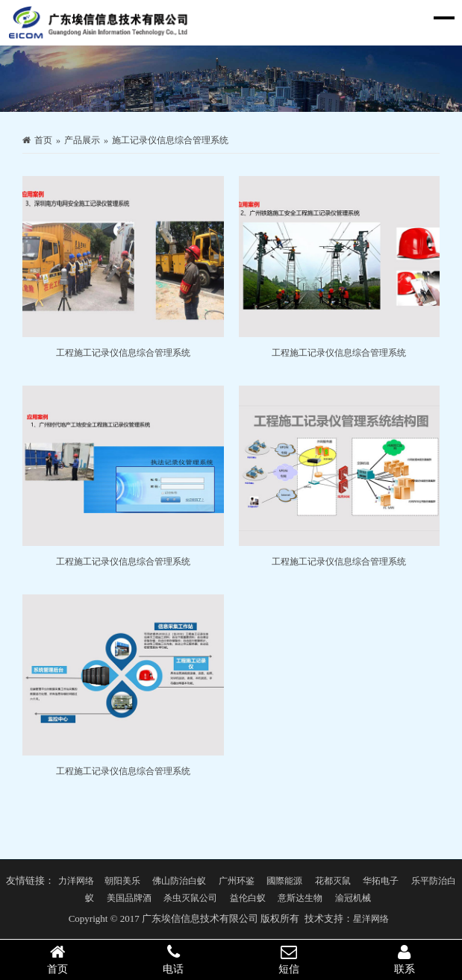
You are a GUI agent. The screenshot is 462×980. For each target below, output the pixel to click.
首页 (43, 140)
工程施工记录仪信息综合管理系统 (123, 353)
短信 (289, 959)
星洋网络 (371, 919)
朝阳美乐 (122, 881)
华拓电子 (381, 881)
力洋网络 (76, 881)
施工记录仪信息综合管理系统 (170, 140)
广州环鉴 (237, 881)
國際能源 (284, 881)
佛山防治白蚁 (179, 881)
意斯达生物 (300, 898)
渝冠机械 (353, 898)
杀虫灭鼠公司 (190, 898)
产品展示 (82, 140)
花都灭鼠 (333, 881)
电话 (174, 959)
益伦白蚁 (248, 898)
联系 (404, 959)
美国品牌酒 (129, 898)
